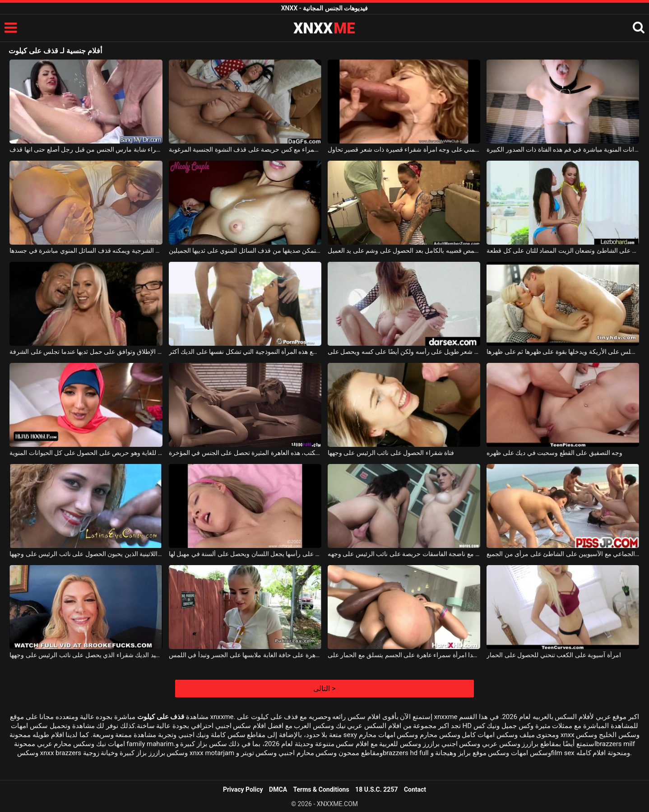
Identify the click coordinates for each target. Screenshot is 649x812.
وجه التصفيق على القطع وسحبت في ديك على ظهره (554, 453)
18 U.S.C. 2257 (376, 789)
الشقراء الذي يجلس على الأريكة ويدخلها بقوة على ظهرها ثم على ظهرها (563, 352)
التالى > (324, 689)
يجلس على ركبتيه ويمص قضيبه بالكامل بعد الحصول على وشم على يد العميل (404, 251)
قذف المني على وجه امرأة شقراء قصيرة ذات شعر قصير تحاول (404, 149)
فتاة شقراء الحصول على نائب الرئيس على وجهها (391, 453)
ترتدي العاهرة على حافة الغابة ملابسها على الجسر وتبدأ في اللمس (245, 655)
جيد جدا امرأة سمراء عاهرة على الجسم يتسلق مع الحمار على (404, 655)
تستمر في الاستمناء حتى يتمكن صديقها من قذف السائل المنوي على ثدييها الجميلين (245, 251)
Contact (415, 789)
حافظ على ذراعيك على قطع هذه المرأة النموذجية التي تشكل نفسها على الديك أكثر (245, 352)
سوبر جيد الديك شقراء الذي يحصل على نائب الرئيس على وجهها (86, 655)
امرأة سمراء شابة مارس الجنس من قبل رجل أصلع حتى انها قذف (86, 149)
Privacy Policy (243, 789)
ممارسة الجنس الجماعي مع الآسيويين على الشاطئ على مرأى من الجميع (563, 554)
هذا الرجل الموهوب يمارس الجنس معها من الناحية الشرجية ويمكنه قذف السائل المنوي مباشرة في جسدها (86, 251)
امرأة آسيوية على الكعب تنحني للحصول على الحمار (554, 655)
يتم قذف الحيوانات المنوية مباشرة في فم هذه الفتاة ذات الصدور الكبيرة (563, 149)
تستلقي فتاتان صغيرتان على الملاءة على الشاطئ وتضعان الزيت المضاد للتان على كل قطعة (563, 251)
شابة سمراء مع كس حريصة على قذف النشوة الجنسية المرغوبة (245, 149)
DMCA (278, 789)
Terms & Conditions (321, 789)
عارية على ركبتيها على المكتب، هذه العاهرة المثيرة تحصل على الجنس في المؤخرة (245, 453)
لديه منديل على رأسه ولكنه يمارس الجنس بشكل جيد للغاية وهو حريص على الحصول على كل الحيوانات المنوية (86, 453)
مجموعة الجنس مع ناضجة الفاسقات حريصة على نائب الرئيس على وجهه (404, 554)
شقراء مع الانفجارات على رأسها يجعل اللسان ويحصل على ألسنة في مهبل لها (245, 554)
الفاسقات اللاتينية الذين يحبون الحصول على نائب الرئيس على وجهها (86, 554)
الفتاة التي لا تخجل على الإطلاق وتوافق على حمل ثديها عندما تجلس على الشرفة (86, 352)
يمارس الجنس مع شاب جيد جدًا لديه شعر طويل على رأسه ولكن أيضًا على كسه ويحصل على (404, 352)
